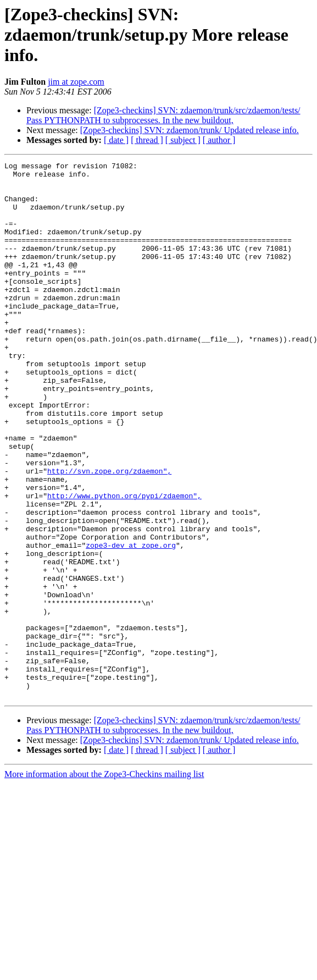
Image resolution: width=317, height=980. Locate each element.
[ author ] (219, 140)
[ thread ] (147, 140)
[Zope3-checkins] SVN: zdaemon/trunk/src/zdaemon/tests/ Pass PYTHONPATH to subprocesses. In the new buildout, (163, 115)
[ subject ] (183, 140)
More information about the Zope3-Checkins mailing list (104, 881)
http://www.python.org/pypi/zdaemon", (124, 563)
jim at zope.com (76, 82)
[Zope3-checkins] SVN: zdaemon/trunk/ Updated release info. (190, 130)
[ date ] (116, 140)
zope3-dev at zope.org (131, 623)
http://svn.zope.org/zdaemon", (109, 533)
